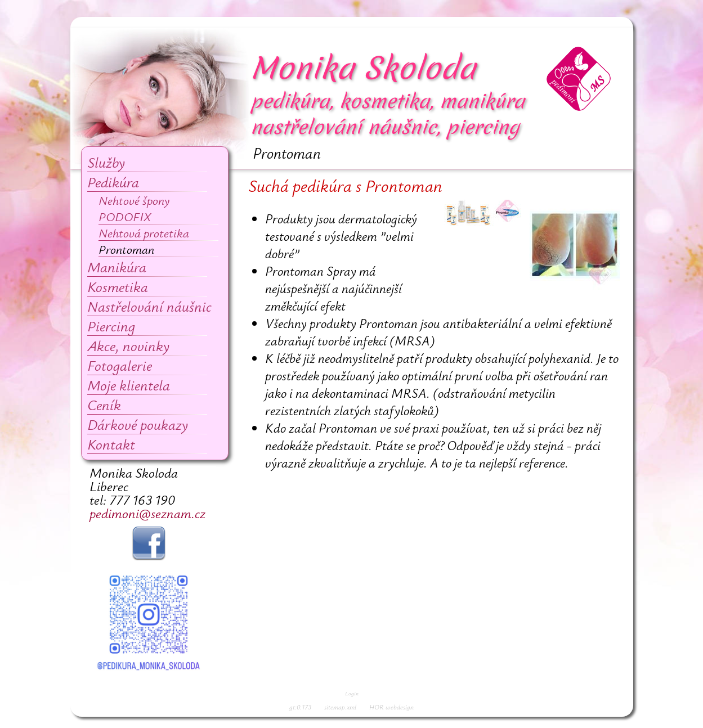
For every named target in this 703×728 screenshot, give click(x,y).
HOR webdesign (391, 707)
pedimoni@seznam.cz (147, 513)
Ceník (104, 405)
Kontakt (111, 444)
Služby (106, 162)
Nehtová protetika (144, 233)
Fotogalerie (120, 365)
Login (352, 693)
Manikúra (117, 267)
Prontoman (126, 249)
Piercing (111, 326)
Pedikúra (113, 182)
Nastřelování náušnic (149, 306)
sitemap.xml (340, 707)
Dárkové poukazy (138, 424)
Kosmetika (118, 287)
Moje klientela (129, 385)
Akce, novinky (128, 346)
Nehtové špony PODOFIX (134, 208)
